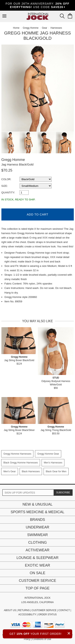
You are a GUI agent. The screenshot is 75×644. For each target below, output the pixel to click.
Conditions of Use (42, 639)
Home (16, 28)
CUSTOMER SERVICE (44, 610)
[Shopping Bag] (70, 16)
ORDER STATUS (47, 615)
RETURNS (24, 610)
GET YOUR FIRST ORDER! (41, 633)
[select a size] (36, 186)
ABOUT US (10, 610)
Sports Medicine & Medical (37, 512)
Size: (5, 186)
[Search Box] (62, 16)
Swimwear (37, 535)
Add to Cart (37, 214)
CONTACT (64, 610)
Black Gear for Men (56, 471)
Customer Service (37, 581)
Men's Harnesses (53, 463)
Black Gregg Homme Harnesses (21, 463)
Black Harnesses (31, 471)
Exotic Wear (37, 565)
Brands (37, 520)
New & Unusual (37, 504)
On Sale (37, 573)
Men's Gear (10, 471)
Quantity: (8, 192)
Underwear (38, 527)
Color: (6, 179)
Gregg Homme (13, 160)
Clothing (37, 542)
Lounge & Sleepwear (37, 558)
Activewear (37, 550)
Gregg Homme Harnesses (17, 454)
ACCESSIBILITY (27, 615)
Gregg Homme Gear (48, 454)
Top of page (37, 588)
